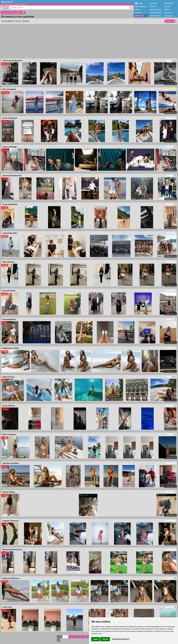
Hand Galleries (155, 16)
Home (140, 3)
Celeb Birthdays (156, 13)
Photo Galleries (141, 6)
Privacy (167, 10)
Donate (167, 6)
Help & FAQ (169, 3)
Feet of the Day (155, 10)
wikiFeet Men (140, 16)
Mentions (138, 13)
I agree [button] (96, 639)
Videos (138, 10)
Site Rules (153, 3)
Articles (153, 6)
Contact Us (169, 16)
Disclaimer (168, 13)
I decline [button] (105, 639)
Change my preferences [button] (121, 639)
